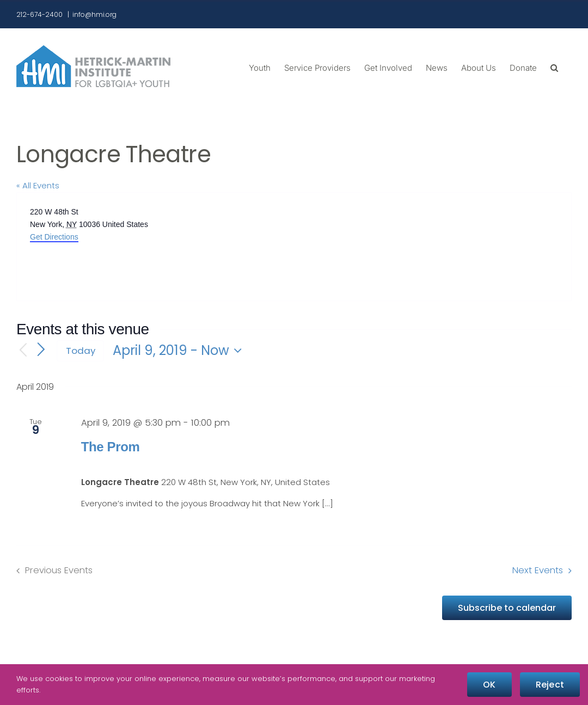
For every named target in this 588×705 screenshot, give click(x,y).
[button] (554, 67)
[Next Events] (41, 351)
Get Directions (54, 237)
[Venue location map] (432, 247)
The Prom (111, 447)
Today (81, 351)
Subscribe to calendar (507, 608)
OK (489, 685)
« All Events (38, 185)
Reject (550, 685)
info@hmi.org (94, 14)
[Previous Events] (23, 351)
